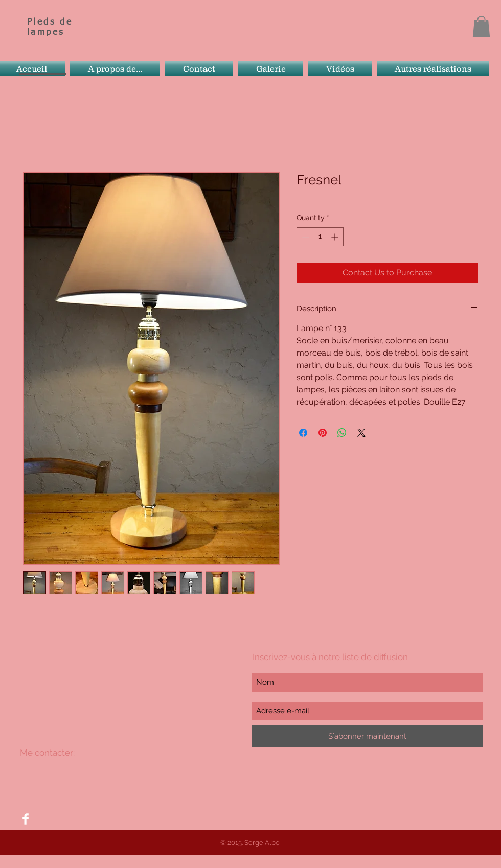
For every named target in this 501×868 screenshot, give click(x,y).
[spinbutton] (320, 237)
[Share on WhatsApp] (342, 433)
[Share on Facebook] (303, 433)
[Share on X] (361, 433)
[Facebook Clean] (26, 819)
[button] (481, 27)
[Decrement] (304, 237)
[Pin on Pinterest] (323, 433)
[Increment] (336, 237)
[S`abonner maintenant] (367, 736)
